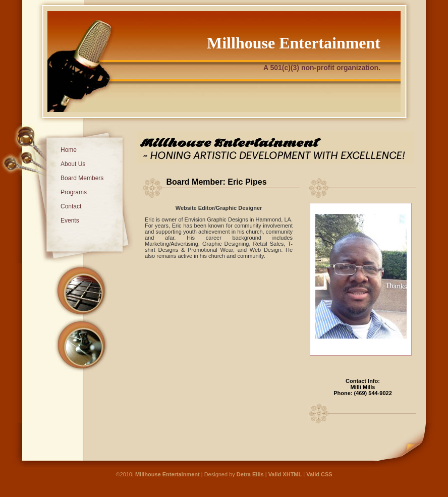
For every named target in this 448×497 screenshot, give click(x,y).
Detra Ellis (251, 474)
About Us (73, 164)
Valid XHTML (285, 474)
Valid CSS (319, 474)
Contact (71, 206)
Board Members (82, 178)
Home (69, 150)
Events (70, 220)
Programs (74, 192)
